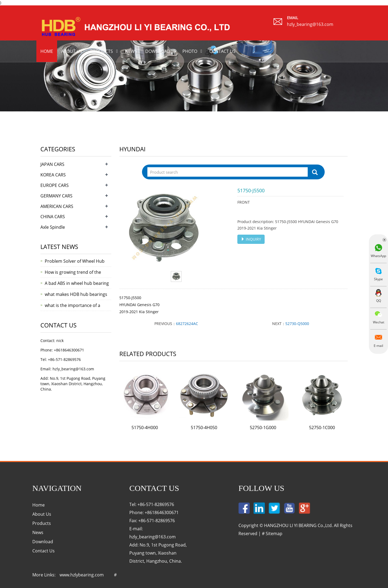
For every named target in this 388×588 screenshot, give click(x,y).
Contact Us (44, 551)
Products (102, 51)
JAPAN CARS (52, 164)
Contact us (222, 51)
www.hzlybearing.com (82, 575)
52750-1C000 (322, 428)
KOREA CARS (53, 175)
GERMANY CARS (56, 196)
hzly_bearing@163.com (310, 24)
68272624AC (187, 324)
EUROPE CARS (55, 185)
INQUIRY (251, 239)
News (131, 51)
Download (158, 51)
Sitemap (274, 534)
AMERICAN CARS (57, 206)
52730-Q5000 (297, 324)
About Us (42, 514)
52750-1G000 (263, 428)
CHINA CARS (53, 217)
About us (72, 51)
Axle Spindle (53, 227)
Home (47, 51)
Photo (190, 51)
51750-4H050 (204, 428)
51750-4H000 (145, 428)
